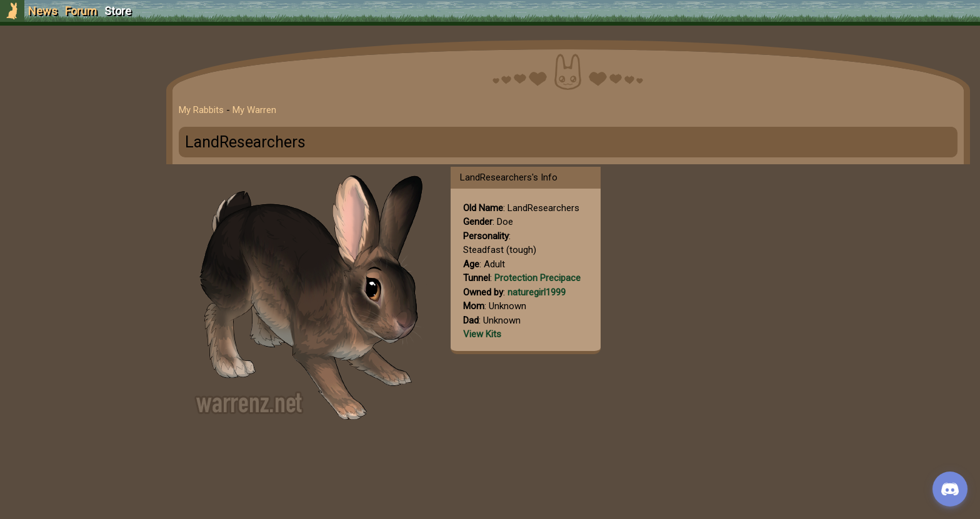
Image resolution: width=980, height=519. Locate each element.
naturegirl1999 (537, 292)
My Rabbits (201, 110)
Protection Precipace (537, 278)
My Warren (254, 110)
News (43, 11)
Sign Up (76, 80)
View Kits (482, 334)
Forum (81, 11)
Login (76, 103)
